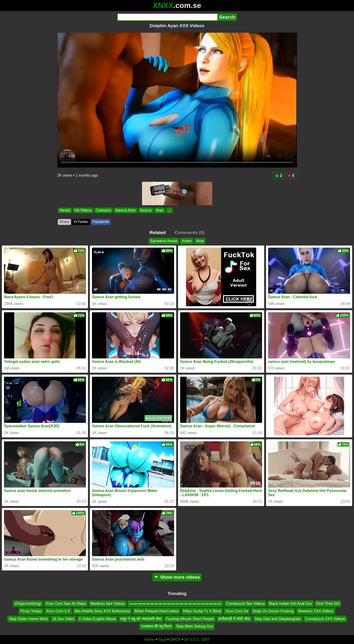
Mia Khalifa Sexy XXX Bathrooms (102, 611)
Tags (162, 639)
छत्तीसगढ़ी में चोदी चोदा (234, 619)
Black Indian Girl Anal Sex (291, 604)
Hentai (65, 210)
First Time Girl (328, 604)
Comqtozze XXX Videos (325, 619)
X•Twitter (81, 222)
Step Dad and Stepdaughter (278, 619)
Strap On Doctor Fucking (273, 611)
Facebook (101, 222)
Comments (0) (190, 233)
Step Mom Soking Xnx (194, 626)
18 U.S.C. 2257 (197, 639)
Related (158, 233)
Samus (146, 210)
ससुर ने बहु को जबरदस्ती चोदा (141, 619)
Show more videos (177, 577)
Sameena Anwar (164, 241)
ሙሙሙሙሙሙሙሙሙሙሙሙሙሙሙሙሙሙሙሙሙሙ (175, 604)
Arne (200, 241)
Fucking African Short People (190, 619)
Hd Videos (83, 210)
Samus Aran (125, 210)
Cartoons (103, 210)
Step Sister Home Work (28, 619)
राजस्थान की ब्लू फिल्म (156, 626)
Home (150, 639)
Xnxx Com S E (58, 611)
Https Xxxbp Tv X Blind (202, 611)
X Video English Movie (97, 619)
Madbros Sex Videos (108, 604)
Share (64, 222)
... (169, 210)
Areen (187, 241)
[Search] (167, 17)
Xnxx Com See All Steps (66, 604)
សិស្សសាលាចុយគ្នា (28, 604)
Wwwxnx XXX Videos (316, 611)
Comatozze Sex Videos (245, 604)
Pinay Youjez (31, 611)
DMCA (175, 639)
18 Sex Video (63, 619)
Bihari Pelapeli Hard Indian (156, 611)
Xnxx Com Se (237, 611)
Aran (160, 210)
